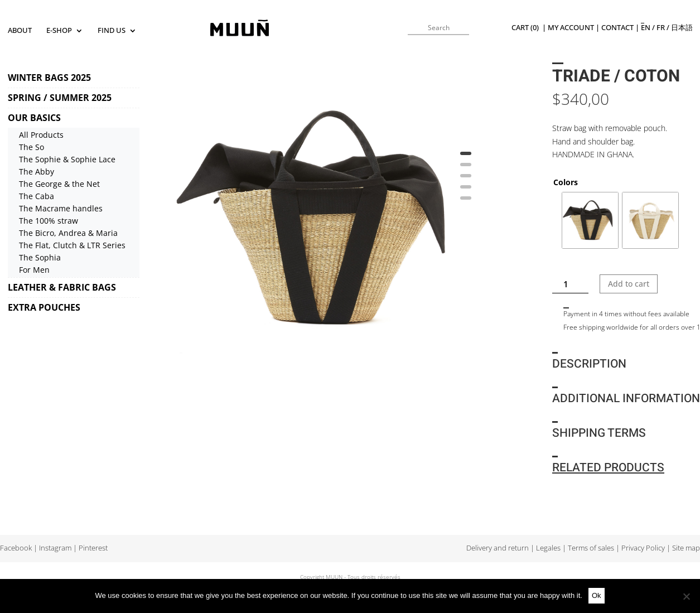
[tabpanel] (324, 219)
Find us (112, 31)
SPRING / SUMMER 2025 (60, 98)
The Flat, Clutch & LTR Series (72, 245)
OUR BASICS (34, 118)
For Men (34, 270)
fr (661, 28)
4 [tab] (466, 191)
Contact (617, 28)
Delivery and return (498, 548)
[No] (686, 596)
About (20, 31)
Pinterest (93, 548)
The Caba (37, 196)
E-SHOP (59, 31)
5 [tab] (466, 202)
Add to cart (629, 284)
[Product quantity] (570, 284)
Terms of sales (591, 548)
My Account (571, 28)
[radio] (590, 220)
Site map (686, 548)
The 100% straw (49, 221)
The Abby (37, 172)
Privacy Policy (643, 548)
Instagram (55, 548)
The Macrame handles (61, 208)
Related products (608, 468)
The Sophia (40, 257)
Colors (566, 182)
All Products (41, 135)
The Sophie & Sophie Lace (67, 159)
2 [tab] (466, 168)
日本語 (682, 28)
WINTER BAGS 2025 (49, 78)
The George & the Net (59, 184)
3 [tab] (466, 180)
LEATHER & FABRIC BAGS (62, 287)
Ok (597, 595)
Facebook (16, 548)
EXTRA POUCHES (44, 307)
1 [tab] (466, 157)
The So (32, 147)
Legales (548, 548)
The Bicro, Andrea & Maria (68, 233)
